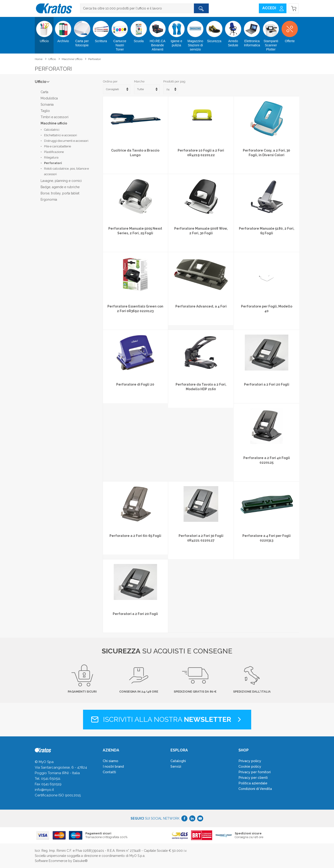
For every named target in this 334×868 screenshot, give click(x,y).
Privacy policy (250, 761)
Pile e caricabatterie (58, 146)
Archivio (63, 30)
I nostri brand (113, 767)
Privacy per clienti (253, 778)
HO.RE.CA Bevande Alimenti (158, 34)
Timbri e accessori (55, 117)
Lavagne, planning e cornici (61, 181)
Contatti (109, 772)
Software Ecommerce (51, 861)
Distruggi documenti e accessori (66, 141)
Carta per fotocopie (82, 32)
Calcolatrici (52, 130)
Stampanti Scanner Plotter (271, 34)
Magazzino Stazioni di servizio (195, 34)
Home (39, 59)
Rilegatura (51, 157)
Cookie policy (250, 767)
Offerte (290, 30)
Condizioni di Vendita (255, 789)
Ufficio (44, 30)
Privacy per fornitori (255, 772)
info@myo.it (44, 790)
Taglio (45, 111)
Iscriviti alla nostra (167, 719)
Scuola (139, 30)
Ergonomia (49, 200)
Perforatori (95, 59)
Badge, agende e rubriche (60, 187)
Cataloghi (178, 761)
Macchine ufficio (72, 59)
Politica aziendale (253, 783)
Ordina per (110, 81)
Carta (44, 92)
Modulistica (49, 98)
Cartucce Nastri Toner (120, 34)
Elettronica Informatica (252, 32)
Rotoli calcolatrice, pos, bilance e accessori (66, 171)
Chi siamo (111, 761)
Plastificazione (54, 152)
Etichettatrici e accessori (61, 135)
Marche (139, 81)
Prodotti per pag (174, 81)
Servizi (176, 767)
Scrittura (101, 30)
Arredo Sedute (233, 32)
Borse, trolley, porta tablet (60, 193)
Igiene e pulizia (176, 32)
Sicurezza (214, 30)
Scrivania (47, 105)
